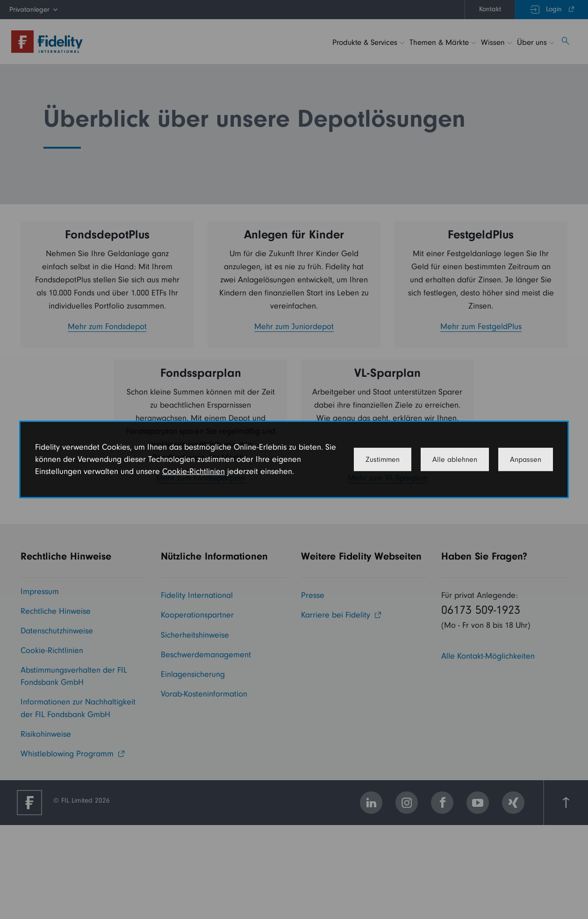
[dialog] (294, 459)
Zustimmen (383, 459)
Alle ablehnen (455, 459)
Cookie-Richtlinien (194, 471)
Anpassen (526, 459)
